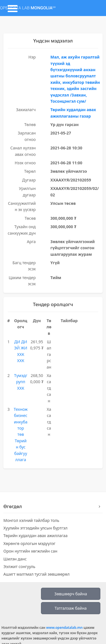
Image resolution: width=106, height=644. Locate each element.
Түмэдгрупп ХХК (21, 382)
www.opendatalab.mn (64, 628)
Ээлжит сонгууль (19, 566)
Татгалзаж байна (71, 608)
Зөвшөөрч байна (71, 594)
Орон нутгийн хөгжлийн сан (30, 551)
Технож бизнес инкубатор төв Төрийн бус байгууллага (21, 434)
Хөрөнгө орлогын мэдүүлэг (29, 543)
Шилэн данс (15, 559)
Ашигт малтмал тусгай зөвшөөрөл (36, 574)
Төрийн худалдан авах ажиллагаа (35, 536)
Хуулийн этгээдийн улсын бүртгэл (35, 528)
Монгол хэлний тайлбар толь (31, 520)
